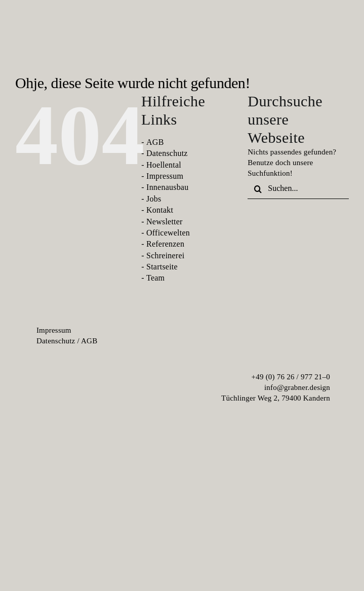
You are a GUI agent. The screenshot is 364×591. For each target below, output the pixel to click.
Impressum (165, 176)
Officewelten (168, 233)
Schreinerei (165, 255)
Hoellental (164, 165)
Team (155, 278)
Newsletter (165, 222)
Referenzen (165, 244)
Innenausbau (167, 187)
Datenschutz (167, 153)
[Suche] (258, 189)
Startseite (162, 267)
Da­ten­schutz (56, 341)
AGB (155, 142)
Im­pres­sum (54, 330)
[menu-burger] (337, 34)
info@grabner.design (297, 387)
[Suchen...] (298, 189)
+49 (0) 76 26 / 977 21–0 (291, 377)
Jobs (154, 199)
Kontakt (160, 210)
